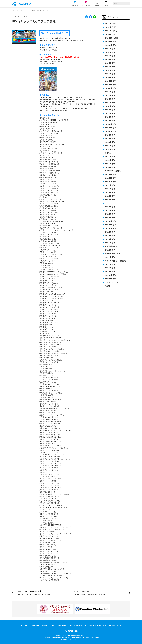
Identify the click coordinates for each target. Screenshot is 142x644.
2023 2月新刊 (110, 164)
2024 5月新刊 (110, 106)
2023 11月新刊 (110, 128)
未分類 (107, 286)
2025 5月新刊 (110, 63)
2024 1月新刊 (110, 121)
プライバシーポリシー (75, 626)
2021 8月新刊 (110, 236)
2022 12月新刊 (110, 175)
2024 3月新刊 (110, 113)
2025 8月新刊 (110, 52)
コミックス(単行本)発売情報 (116, 261)
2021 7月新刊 (110, 239)
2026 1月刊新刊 (111, 34)
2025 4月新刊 (110, 67)
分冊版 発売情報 (111, 246)
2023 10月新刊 (110, 131)
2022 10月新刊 (110, 182)
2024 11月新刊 (110, 85)
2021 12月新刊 (110, 221)
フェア (27, 10)
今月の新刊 (24, 626)
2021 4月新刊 (110, 257)
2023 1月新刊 (110, 167)
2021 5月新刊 (110, 250)
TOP (14, 10)
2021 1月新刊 (110, 272)
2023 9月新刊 (110, 135)
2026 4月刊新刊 (111, 24)
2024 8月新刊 (110, 95)
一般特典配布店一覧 (112, 254)
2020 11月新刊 (110, 279)
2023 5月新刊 (110, 149)
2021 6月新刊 (110, 243)
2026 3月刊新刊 (111, 27)
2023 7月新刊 (110, 142)
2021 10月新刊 (110, 228)
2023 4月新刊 (110, 157)
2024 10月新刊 (110, 88)
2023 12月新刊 (110, 124)
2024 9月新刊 (110, 92)
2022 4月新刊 (110, 207)
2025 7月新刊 (110, 56)
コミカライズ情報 (112, 282)
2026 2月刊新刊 (111, 31)
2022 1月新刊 (110, 218)
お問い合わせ (62, 626)
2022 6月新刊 (110, 196)
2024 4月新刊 (110, 110)
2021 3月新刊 (110, 264)
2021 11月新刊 (110, 225)
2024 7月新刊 (110, 99)
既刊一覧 (45, 626)
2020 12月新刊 (110, 275)
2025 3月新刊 (110, 70)
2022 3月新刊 (110, 210)
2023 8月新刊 (110, 139)
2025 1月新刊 (110, 77)
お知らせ (108, 153)
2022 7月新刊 (110, 192)
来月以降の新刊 (35, 626)
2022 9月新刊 (110, 185)
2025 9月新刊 (110, 49)
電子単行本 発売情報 (113, 171)
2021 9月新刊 (110, 232)
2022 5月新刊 (110, 200)
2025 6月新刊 (110, 60)
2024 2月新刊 (110, 117)
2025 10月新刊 (110, 45)
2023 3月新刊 (110, 160)
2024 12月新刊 (110, 81)
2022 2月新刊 (110, 214)
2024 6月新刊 (110, 103)
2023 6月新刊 (110, 146)
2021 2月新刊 (110, 268)
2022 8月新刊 (110, 189)
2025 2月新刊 (110, 74)
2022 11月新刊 (110, 178)
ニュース (20, 10)
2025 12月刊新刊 (111, 38)
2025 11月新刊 (110, 42)
